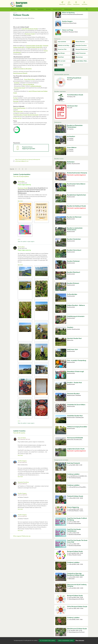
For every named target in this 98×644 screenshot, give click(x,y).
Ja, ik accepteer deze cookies (47, 641)
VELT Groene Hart (18, 134)
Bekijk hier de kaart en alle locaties (22, 91)
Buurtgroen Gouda (30, 56)
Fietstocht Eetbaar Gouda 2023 (34, 68)
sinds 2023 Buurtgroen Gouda (30, 51)
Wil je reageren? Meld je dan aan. (22, 581)
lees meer (20, 246)
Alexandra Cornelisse (23, 527)
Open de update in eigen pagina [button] (26, 286)
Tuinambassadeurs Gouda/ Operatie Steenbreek (26, 137)
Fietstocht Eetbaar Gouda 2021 (34, 70)
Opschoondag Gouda (20, 110)
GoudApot (17, 105)
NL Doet (15, 120)
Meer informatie (80, 640)
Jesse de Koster (22, 483)
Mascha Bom (21, 226)
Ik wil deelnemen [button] (59, 70)
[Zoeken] (87, 9)
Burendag (16, 124)
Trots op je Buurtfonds (28, 107)
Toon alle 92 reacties (19, 478)
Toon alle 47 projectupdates (21, 221)
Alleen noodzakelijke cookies (66, 641)
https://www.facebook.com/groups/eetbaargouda (28, 204)
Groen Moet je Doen (30, 102)
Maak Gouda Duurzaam (19, 130)
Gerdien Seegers (22, 506)
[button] (13, 9)
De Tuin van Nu (17, 141)
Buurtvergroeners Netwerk (20, 96)
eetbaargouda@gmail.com (22, 206)
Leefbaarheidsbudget (36, 109)
